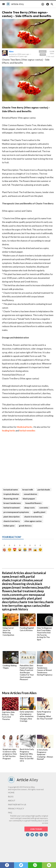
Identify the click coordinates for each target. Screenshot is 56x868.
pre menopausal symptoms (16, 512)
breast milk (28, 490)
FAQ (10, 812)
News (43, 55)
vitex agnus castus (33, 521)
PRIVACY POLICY (16, 808)
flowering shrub (11, 499)
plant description (12, 517)
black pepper (29, 499)
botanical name (11, 490)
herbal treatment (12, 508)
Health (43, 51)
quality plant (39, 512)
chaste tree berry (12, 521)
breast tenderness (12, 503)
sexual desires (30, 494)
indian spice (9, 526)
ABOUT (12, 800)
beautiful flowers (33, 503)
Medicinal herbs (25, 427)
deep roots (30, 508)
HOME (11, 792)
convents (44, 508)
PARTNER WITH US (17, 804)
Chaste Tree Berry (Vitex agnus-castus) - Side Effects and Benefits (27, 14)
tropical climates (11, 494)
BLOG (11, 796)
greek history (25, 526)
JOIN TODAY (36, 829)
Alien (11, 51)
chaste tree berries (33, 517)
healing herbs (9, 431)
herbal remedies (27, 431)
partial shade (44, 490)
